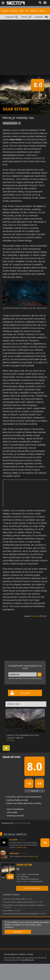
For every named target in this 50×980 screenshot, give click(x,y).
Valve (24, 874)
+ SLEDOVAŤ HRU (32, 888)
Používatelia (39, 778)
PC (19, 123)
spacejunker (35, 616)
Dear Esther (8, 910)
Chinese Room (33, 874)
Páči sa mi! (25, 693)
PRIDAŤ (24, 17)
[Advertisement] (25, 45)
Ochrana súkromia (11, 954)
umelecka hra (20, 823)
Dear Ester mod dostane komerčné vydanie (21, 914)
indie (29, 823)
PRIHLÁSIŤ (18, 932)
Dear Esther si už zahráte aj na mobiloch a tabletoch (24, 905)
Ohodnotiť (35, 791)
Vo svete (29, 778)
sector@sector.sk (27, 960)
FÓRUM (41, 11)
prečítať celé (21, 847)
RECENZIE (14, 11)
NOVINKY (5, 11)
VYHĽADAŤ (10, 17)
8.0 (10, 876)
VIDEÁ (21, 11)
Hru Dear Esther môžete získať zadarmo (19, 902)
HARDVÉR (33, 11)
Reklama (23, 954)
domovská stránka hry (30, 879)
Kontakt (30, 954)
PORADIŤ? (39, 17)
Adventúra (24, 877)
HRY (27, 11)
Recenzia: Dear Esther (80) (14, 899)
